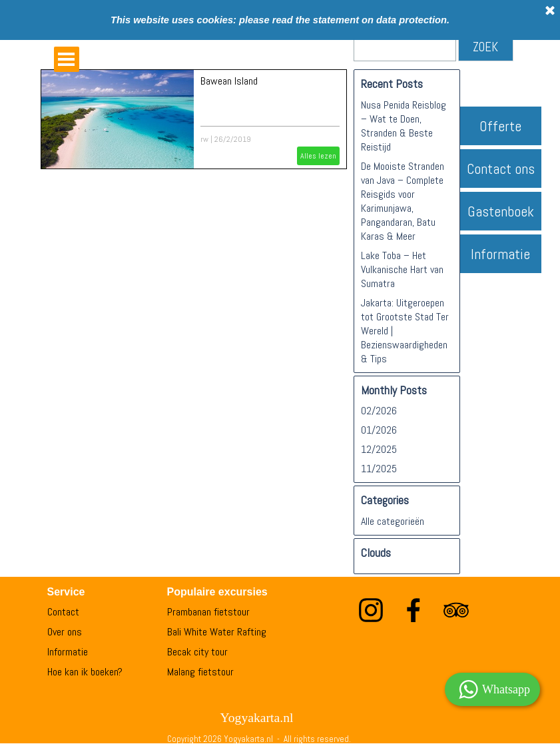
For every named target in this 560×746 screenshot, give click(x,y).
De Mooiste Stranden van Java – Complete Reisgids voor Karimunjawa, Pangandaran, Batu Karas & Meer (403, 201)
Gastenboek (501, 211)
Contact (63, 612)
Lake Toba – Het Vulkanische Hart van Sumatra (402, 269)
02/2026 (379, 411)
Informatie (500, 254)
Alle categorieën (393, 521)
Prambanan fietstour (208, 612)
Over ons (65, 632)
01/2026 (379, 430)
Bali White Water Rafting (217, 632)
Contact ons (501, 169)
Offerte (500, 126)
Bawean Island (229, 81)
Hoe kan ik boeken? (85, 672)
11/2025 (379, 469)
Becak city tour (197, 652)
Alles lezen (318, 156)
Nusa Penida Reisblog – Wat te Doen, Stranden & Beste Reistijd (404, 126)
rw (204, 139)
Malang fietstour (200, 672)
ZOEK (485, 47)
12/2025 (379, 449)
